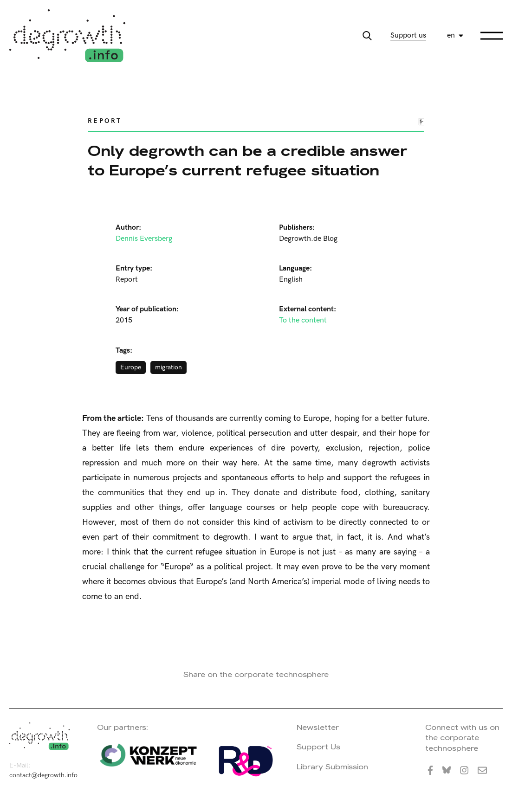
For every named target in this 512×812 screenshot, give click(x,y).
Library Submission (332, 767)
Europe (131, 367)
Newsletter (318, 727)
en (451, 35)
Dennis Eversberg (144, 239)
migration (169, 367)
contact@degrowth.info (43, 775)
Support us (408, 35)
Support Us (318, 747)
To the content (303, 320)
